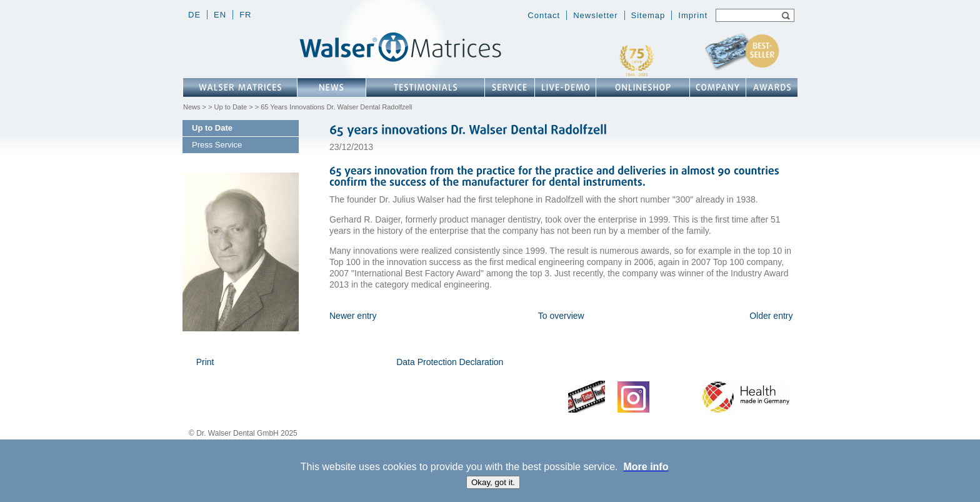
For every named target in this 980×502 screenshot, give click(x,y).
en (220, 15)
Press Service (217, 145)
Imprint (693, 15)
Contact (544, 15)
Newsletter (595, 15)
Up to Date (231, 107)
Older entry (771, 316)
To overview (561, 316)
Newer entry (353, 316)
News (192, 107)
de (194, 15)
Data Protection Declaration (450, 362)
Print (205, 362)
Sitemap (648, 15)
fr (245, 15)
